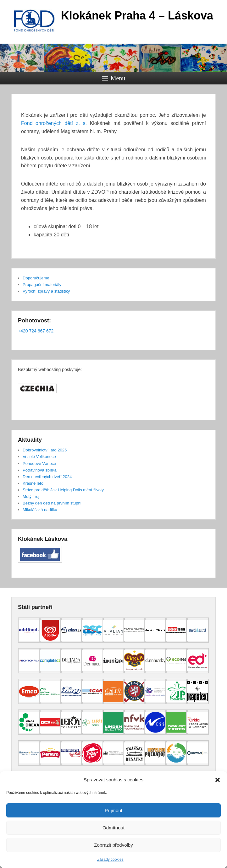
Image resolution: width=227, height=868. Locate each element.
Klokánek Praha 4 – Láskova (137, 16)
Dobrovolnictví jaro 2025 (45, 450)
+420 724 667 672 (36, 331)
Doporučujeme (36, 278)
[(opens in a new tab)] (29, 641)
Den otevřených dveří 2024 (47, 477)
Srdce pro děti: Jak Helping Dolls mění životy (63, 490)
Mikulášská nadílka (40, 510)
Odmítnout (113, 828)
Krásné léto (33, 483)
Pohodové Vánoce (39, 464)
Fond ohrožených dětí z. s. (54, 123)
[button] (218, 780)
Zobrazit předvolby (113, 845)
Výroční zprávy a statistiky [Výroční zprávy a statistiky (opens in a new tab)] (46, 291)
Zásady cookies (110, 860)
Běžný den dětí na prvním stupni (52, 503)
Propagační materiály (42, 285)
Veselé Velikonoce (39, 457)
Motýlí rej (31, 496)
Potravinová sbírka (40, 470)
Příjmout (113, 810)
